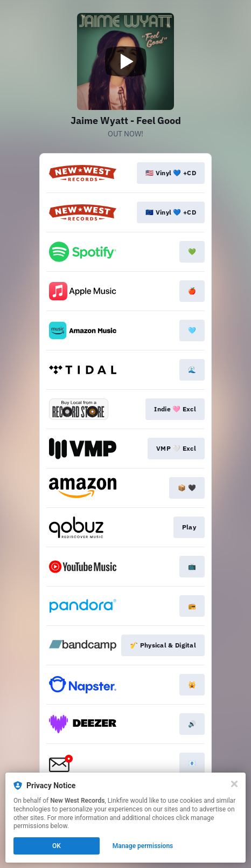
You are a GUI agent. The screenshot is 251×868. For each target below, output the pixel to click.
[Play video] (125, 61)
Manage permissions (143, 846)
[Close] (234, 784)
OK (57, 846)
